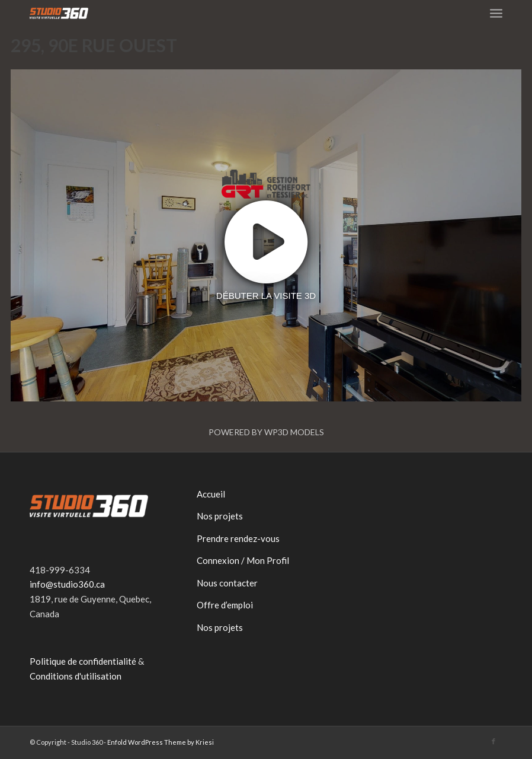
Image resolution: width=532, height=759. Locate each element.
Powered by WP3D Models (266, 432)
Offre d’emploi (225, 605)
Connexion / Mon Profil (243, 560)
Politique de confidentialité (83, 661)
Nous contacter (227, 583)
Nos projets (220, 516)
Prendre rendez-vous (238, 538)
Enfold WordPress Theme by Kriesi (161, 742)
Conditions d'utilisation (76, 676)
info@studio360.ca (67, 584)
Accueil (211, 494)
